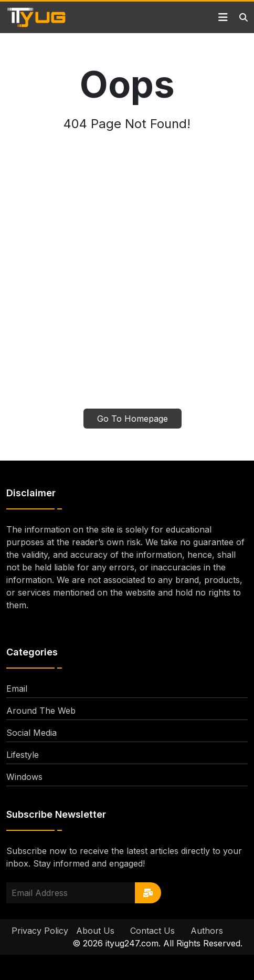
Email (17, 689)
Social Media (31, 733)
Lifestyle (23, 755)
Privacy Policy (40, 931)
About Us (95, 931)
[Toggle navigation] (223, 17)
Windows (24, 777)
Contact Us (152, 931)
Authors (207, 931)
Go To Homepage (133, 419)
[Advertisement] (127, 276)
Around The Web (41, 711)
